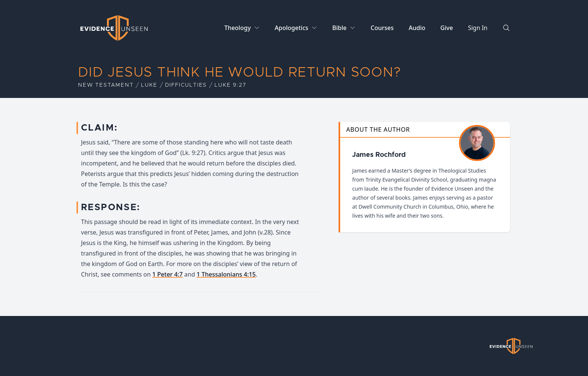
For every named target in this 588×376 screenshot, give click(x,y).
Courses (382, 28)
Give (447, 28)
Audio (417, 28)
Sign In (478, 28)
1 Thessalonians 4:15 (226, 274)
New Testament (106, 85)
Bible (339, 28)
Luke (149, 85)
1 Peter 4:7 (167, 274)
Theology (237, 28)
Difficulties (186, 85)
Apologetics (292, 28)
